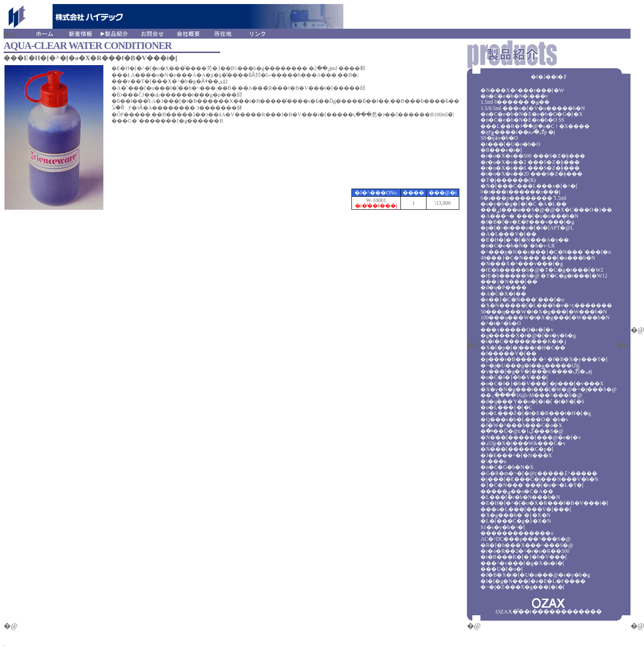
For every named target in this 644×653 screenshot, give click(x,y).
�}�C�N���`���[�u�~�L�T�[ (532, 485)
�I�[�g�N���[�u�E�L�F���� (533, 581)
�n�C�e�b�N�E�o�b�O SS (522, 120)
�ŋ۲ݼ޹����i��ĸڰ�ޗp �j (518, 132)
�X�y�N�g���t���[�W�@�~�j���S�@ (549, 389)
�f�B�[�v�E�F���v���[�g (527, 222)
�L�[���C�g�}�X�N (515, 521)
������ (561, 611)
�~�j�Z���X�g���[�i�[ (522, 587)
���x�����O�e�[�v (517, 330)
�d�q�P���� (504, 287)
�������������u (517, 533)
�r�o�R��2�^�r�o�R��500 (525, 551)
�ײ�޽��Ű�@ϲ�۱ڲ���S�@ (522, 431)
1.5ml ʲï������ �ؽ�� (515, 102)
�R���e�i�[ (501, 150)
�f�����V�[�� (509, 353)
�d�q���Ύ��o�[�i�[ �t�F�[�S (532, 402)
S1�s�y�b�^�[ (503, 527)
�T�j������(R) (508, 180)
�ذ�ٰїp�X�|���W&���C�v (523, 443)
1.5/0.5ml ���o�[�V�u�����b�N (533, 108)
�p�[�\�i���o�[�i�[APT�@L (527, 228)
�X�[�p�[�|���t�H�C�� (523, 348)
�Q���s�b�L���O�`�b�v (524, 419)
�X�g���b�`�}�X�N (515, 515)
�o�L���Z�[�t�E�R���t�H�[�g (535, 413)
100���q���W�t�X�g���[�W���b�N (545, 318)
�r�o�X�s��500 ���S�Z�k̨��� (533, 156)
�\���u (493, 461)
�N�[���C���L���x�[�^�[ (529, 186)
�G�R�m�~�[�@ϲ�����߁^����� (539, 473)
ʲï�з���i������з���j (520, 192)
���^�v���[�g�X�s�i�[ (522, 563)
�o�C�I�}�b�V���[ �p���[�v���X (542, 384)
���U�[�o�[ (502, 569)
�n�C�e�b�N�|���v (514, 96)
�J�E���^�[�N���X (516, 455)
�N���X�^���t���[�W (522, 90)
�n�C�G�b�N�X (507, 467)
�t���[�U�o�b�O (510, 144)
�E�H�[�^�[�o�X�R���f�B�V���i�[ (544, 503)
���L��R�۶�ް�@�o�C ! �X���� (535, 126)
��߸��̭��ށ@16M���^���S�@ (531, 395)
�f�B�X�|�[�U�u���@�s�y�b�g (535, 575)
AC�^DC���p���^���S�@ (525, 539)
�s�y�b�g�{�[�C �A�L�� (523, 204)
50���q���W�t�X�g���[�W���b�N (544, 312)
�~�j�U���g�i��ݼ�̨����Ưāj (530, 366)
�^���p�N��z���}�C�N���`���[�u (546, 252)
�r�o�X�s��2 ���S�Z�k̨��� (530, 162)
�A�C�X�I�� (503, 294)
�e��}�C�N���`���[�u (522, 300)
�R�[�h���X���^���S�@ (527, 545)
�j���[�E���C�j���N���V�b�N (539, 479)
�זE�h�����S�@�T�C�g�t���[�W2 (542, 270)
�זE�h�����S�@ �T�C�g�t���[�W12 (544, 276)
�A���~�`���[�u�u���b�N (529, 216)
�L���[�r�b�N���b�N (520, 497)
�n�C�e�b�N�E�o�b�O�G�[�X (531, 114)
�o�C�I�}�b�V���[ (514, 377)
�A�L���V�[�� (509, 234)
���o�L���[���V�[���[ (526, 509)
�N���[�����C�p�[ (517, 449)
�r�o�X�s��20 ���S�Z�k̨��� (531, 174)
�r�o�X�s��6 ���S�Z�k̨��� (530, 168)
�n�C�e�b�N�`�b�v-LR (517, 246)
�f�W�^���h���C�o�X (521, 425)
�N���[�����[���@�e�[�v (531, 437)
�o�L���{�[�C (506, 407)
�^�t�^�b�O (500, 323)
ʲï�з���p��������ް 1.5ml (523, 198)
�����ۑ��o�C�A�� (517, 491)
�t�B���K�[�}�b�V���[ (524, 557)
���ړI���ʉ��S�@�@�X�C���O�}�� (546, 210)
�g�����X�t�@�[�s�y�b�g (528, 335)
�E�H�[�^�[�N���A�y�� (525, 240)
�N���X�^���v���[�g (522, 264)
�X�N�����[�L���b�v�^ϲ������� (546, 305)
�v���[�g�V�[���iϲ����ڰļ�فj (536, 371)
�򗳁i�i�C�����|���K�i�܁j (523, 341)
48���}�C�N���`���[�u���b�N (538, 258)
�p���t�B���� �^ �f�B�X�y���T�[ (544, 359)
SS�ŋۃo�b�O (499, 138)
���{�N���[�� (509, 282)
